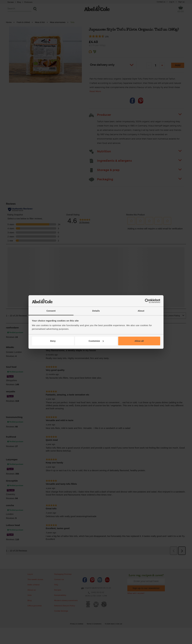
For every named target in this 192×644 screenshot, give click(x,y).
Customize (96, 341)
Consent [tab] (51, 311)
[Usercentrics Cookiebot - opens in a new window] (147, 301)
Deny (53, 341)
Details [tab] (96, 311)
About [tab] (141, 311)
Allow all (139, 341)
